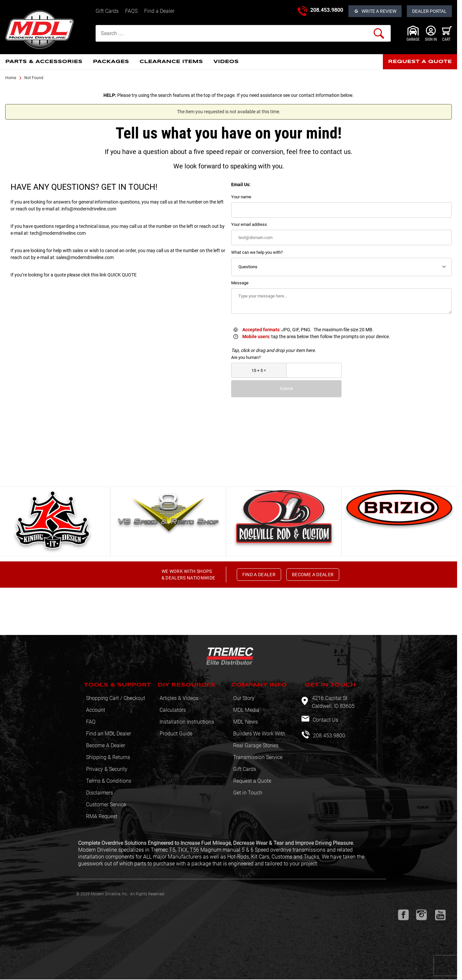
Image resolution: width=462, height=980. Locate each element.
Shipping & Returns (108, 757)
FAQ (91, 722)
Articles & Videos (179, 698)
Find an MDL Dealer (109, 734)
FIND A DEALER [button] (259, 575)
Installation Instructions (187, 722)
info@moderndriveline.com (89, 209)
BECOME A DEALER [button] (313, 575)
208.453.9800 (327, 10)
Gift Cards (107, 11)
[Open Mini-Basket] (447, 33)
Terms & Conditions (109, 781)
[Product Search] (243, 33)
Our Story (244, 698)
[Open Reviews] (375, 11)
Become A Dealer (106, 745)
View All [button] (226, 474)
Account (96, 710)
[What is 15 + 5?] (259, 370)
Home (11, 78)
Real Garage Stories (256, 745)
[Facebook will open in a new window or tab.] (403, 915)
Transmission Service (258, 757)
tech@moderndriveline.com (58, 233)
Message (240, 283)
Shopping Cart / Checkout (116, 698)
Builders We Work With (259, 734)
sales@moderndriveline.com (85, 257)
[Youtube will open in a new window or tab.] (440, 915)
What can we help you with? (257, 252)
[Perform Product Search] (379, 33)
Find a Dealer (159, 11)
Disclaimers (99, 793)
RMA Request (102, 816)
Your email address (249, 224)
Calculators (173, 710)
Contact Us (325, 720)
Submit (286, 389)
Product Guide (176, 734)
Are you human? (246, 357)
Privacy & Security (107, 769)
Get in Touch (248, 793)
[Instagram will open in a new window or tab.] (421, 915)
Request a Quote (252, 781)
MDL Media (246, 710)
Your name (241, 197)
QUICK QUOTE (122, 275)
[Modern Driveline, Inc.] (48, 30)
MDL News (245, 722)
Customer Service (106, 805)
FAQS (131, 11)
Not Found (34, 78)
